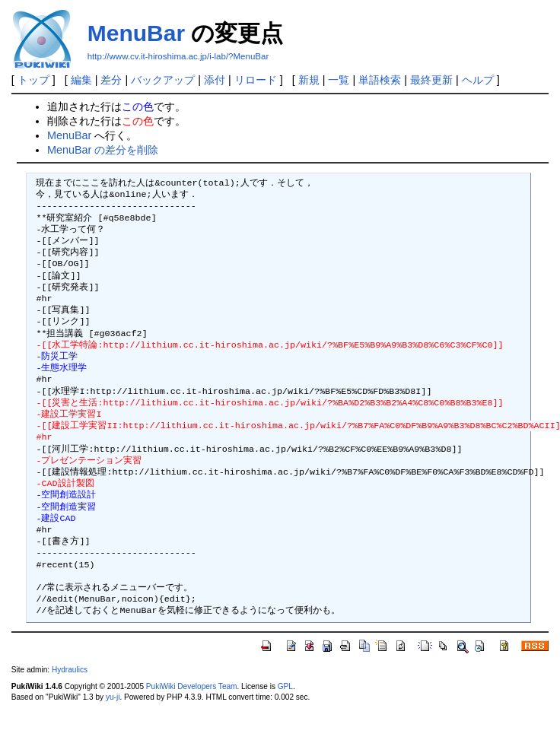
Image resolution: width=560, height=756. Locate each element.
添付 (215, 80)
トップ (33, 80)
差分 (111, 80)
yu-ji (113, 697)
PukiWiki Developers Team (192, 686)
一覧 (339, 80)
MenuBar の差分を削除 (103, 150)
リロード (256, 80)
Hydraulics (70, 670)
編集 (81, 80)
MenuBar (136, 33)
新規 (309, 80)
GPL (285, 686)
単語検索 (380, 80)
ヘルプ (478, 80)
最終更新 (431, 80)
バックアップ (163, 80)
